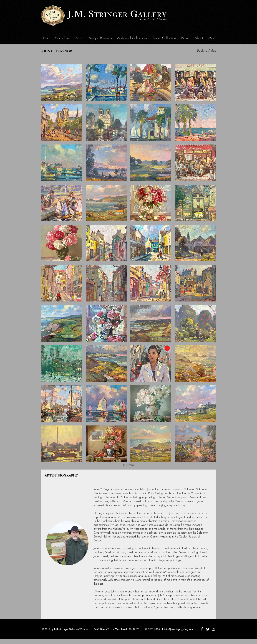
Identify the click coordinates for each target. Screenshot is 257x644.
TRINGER (111, 16)
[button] (100, 38)
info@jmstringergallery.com (179, 630)
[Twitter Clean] (208, 629)
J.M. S (81, 16)
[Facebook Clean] (202, 629)
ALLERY (152, 16)
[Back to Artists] (200, 50)
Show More (128, 465)
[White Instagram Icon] (213, 629)
